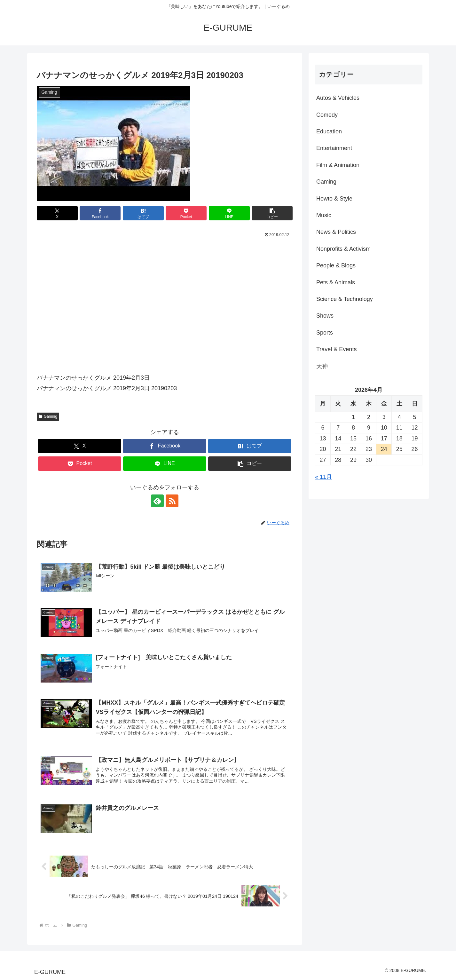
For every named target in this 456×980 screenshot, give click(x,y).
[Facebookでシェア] (100, 213)
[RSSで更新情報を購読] (172, 501)
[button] (272, 213)
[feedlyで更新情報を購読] (157, 501)
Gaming (48, 416)
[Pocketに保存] (186, 213)
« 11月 (323, 477)
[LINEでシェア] (229, 213)
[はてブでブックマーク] (143, 213)
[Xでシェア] (57, 213)
